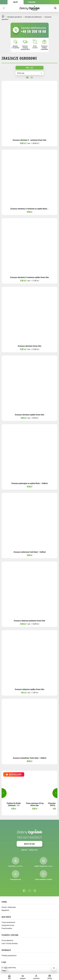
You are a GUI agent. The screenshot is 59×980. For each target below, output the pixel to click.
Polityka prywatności (9, 956)
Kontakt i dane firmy (9, 968)
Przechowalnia (7, 928)
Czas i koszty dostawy (10, 943)
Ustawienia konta (8, 925)
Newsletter (33, 850)
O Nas (4, 971)
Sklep (16, 2)
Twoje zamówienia (8, 922)
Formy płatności (7, 940)
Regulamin (5, 910)
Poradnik (32, 2)
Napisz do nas (29, 844)
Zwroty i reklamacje (9, 907)
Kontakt (24, 850)
